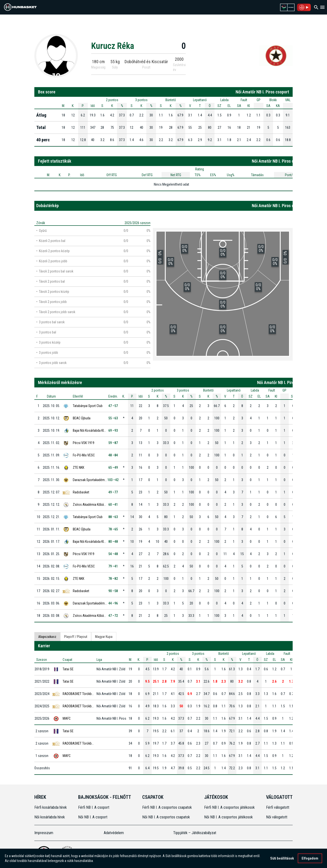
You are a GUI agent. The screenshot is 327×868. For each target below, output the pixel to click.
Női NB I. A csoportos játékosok (228, 817)
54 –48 (113, 554)
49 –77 (113, 492)
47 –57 (113, 406)
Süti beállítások (282, 859)
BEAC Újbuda (82, 418)
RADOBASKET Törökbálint (80, 694)
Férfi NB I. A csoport (94, 807)
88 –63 (113, 517)
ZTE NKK (78, 468)
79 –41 (113, 566)
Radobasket (81, 492)
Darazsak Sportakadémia (90, 480)
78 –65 (113, 529)
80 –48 (113, 542)
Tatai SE (68, 669)
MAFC (67, 718)
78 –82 (113, 579)
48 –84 (113, 455)
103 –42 (113, 480)
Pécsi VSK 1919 (84, 443)
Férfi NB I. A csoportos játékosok (229, 807)
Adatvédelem (114, 833)
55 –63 (113, 418)
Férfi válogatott (278, 807)
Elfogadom (310, 859)
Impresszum (44, 833)
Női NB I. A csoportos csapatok (167, 817)
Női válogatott (277, 817)
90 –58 (113, 591)
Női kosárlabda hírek (50, 817)
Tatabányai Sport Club (88, 406)
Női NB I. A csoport (93, 817)
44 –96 (113, 603)
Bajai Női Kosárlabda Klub (90, 430)
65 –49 (113, 468)
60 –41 (113, 505)
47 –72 (113, 616)
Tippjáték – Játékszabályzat (195, 833)
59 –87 (113, 443)
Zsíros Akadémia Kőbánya (91, 505)
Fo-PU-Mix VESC (84, 455)
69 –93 (113, 430)
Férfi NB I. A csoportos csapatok (167, 807)
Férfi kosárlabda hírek (51, 807)
